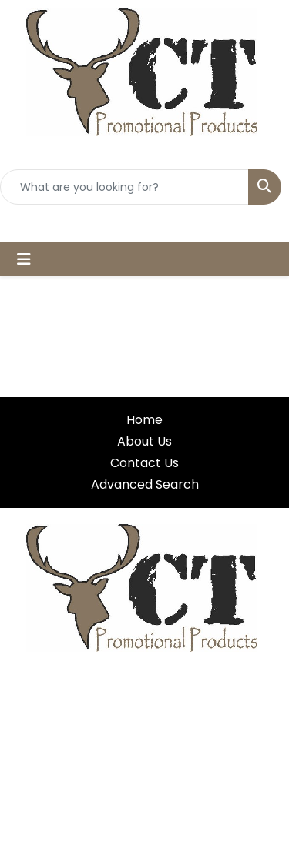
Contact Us (144, 463)
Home (144, 420)
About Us (144, 441)
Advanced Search (145, 484)
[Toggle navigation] (24, 259)
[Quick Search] (124, 187)
